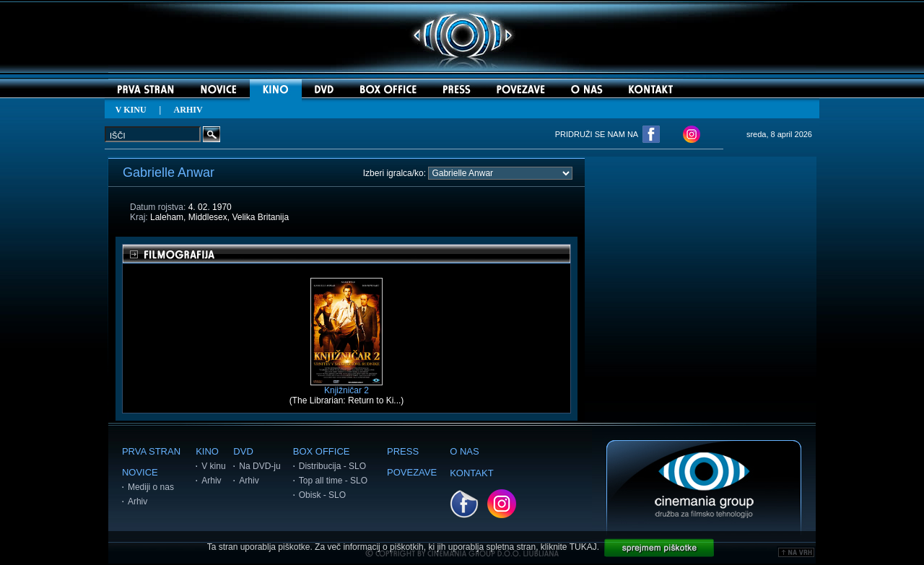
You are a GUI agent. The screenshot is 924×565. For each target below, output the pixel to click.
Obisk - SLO (322, 495)
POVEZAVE (412, 472)
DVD (243, 451)
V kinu (213, 466)
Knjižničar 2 (346, 386)
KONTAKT (471, 473)
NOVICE (140, 472)
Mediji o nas (151, 487)
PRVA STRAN (151, 451)
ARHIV (188, 110)
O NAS (464, 451)
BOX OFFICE (322, 451)
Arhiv (138, 502)
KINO (207, 451)
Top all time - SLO (333, 481)
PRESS (403, 451)
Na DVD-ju (260, 466)
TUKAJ (583, 547)
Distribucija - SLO (332, 466)
